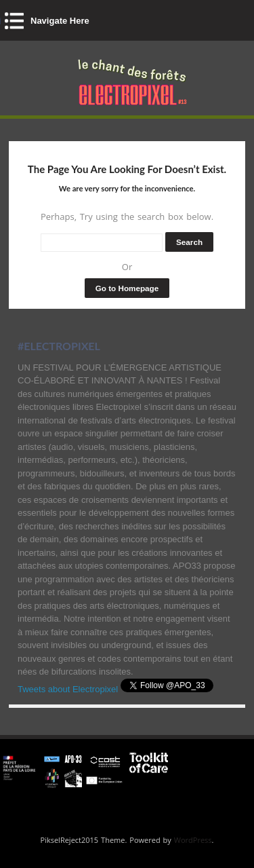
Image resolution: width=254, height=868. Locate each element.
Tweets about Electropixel (68, 689)
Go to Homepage (127, 288)
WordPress (193, 840)
